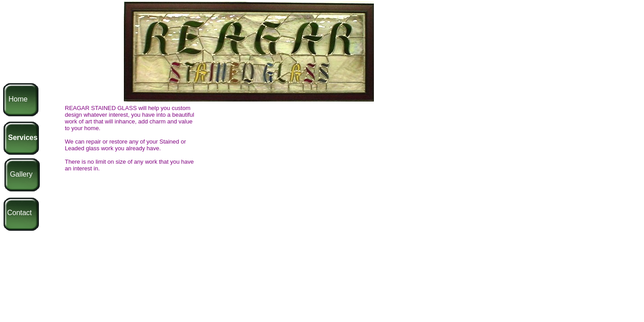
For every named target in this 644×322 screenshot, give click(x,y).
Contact (19, 213)
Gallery (21, 174)
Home (18, 99)
